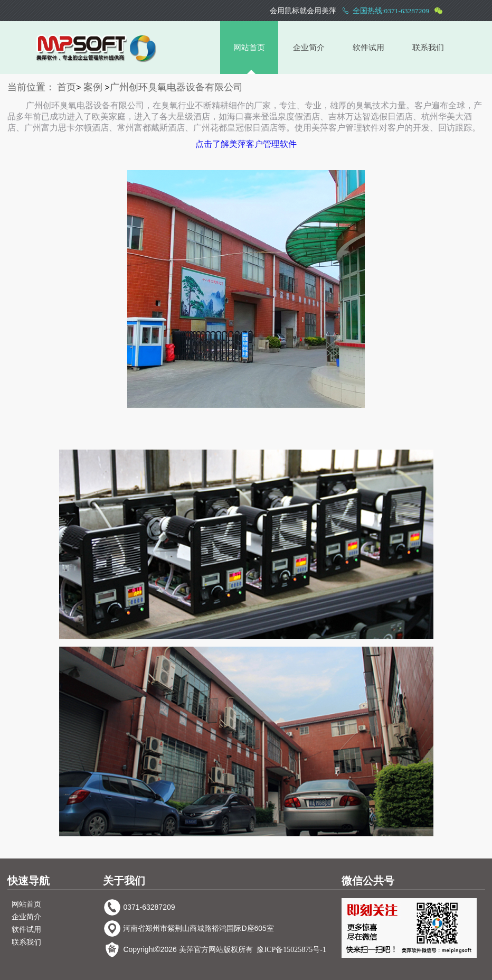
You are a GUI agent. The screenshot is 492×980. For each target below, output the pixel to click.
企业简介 (309, 48)
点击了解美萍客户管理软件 (246, 144)
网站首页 (249, 48)
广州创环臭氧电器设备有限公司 (176, 87)
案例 (93, 87)
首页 (67, 87)
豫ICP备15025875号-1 (291, 950)
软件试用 (368, 48)
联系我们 (428, 48)
